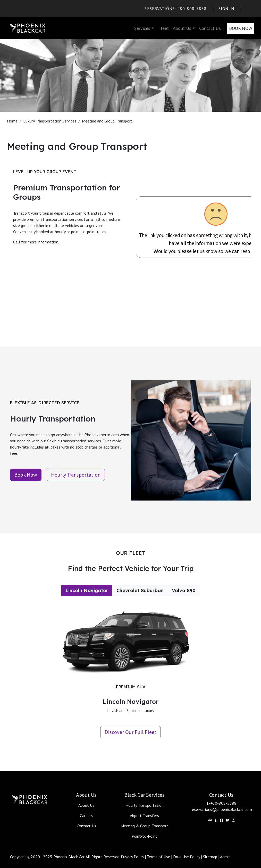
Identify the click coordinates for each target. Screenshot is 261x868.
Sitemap (210, 857)
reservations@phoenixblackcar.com (221, 809)
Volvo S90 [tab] (184, 590)
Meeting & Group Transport (144, 826)
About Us (86, 805)
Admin (225, 857)
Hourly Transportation (145, 805)
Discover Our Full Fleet (130, 732)
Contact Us (210, 28)
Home (12, 121)
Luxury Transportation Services (50, 121)
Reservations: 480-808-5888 (175, 8)
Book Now (241, 28)
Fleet (163, 28)
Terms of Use (158, 857)
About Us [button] (182, 28)
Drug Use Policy (187, 857)
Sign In (226, 8)
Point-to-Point (144, 836)
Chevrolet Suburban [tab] (140, 590)
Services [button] (142, 28)
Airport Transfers (144, 816)
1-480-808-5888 (221, 803)
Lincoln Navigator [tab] (87, 590)
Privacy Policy (132, 857)
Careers (86, 816)
